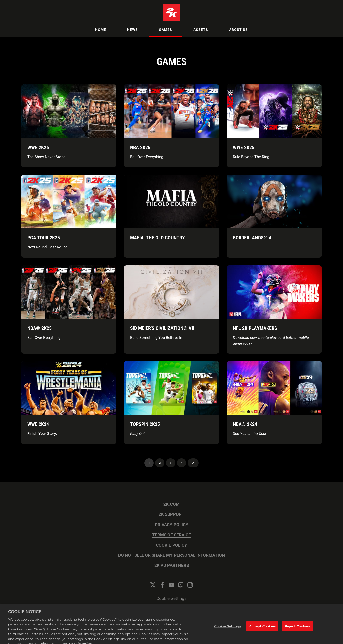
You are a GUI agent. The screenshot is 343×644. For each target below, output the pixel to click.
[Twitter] (153, 585)
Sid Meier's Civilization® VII (162, 328)
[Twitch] (181, 585)
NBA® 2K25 (39, 328)
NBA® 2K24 (245, 424)
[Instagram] (190, 585)
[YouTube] (171, 585)
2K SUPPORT (171, 514)
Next (193, 463)
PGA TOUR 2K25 (44, 238)
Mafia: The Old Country (157, 238)
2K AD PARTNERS (172, 566)
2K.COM (171, 504)
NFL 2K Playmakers (255, 328)
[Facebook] (162, 585)
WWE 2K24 (38, 424)
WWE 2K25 (244, 147)
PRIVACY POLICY (172, 525)
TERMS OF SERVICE (171, 535)
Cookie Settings (171, 598)
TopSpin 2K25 (145, 424)
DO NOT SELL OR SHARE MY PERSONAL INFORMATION (171, 555)
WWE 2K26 (38, 147)
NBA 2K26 (140, 147)
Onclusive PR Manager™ (183, 619)
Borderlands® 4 (252, 238)
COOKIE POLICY (171, 545)
